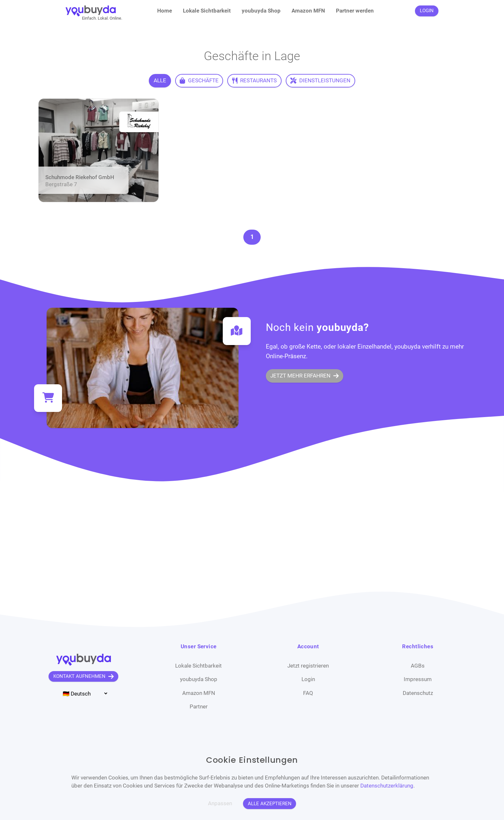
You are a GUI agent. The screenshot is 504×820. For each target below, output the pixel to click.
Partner (199, 706)
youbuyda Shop (261, 11)
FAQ (308, 693)
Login (308, 679)
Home (165, 11)
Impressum (418, 679)
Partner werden (355, 11)
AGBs (418, 666)
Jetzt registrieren (308, 666)
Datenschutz (418, 693)
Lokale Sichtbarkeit (207, 11)
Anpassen (220, 803)
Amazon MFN (308, 11)
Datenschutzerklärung (387, 786)
